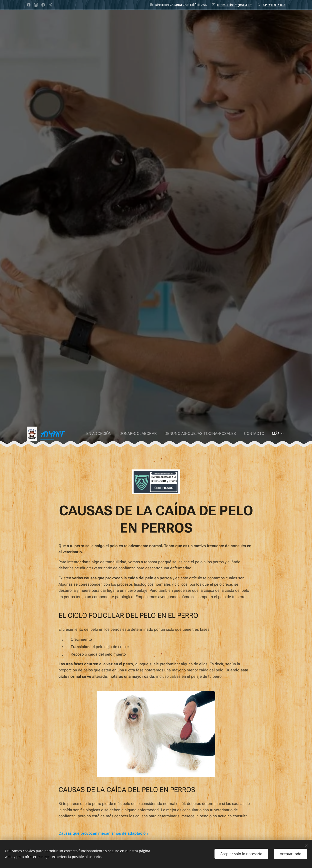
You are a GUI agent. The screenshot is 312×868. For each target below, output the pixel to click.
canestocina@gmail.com (235, 5)
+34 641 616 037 (274, 5)
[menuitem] (110, 434)
